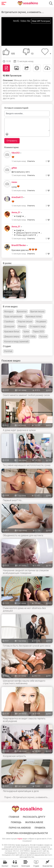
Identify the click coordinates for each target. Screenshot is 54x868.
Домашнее (9, 327)
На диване (41, 321)
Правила (40, 828)
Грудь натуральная (13, 316)
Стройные (9, 321)
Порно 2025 (38, 332)
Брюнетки (22, 311)
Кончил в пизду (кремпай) (16, 342)
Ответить (31, 161)
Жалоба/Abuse (34, 822)
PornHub (8, 351)
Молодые (9, 311)
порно (20, 839)
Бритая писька (38, 311)
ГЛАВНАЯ (14, 817)
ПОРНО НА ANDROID (20, 828)
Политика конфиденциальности (27, 833)
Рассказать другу (34, 817)
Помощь (16, 822)
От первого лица (37, 327)
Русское (43, 337)
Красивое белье (12, 332)
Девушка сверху (12, 337)
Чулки (26, 332)
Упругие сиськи (25, 321)
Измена (22, 327)
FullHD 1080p (29, 337)
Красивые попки (34, 316)
